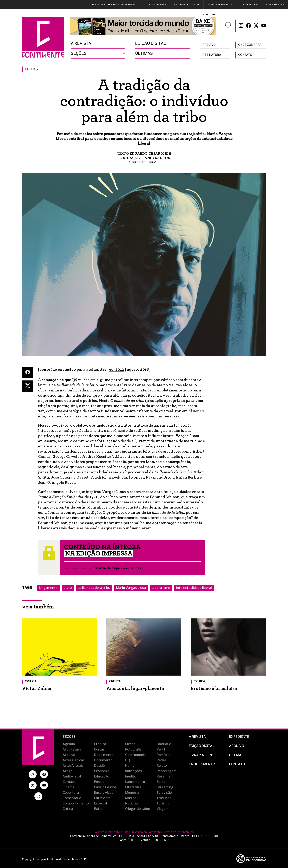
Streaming (165, 787)
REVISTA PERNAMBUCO (221, 4)
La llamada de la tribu (94, 588)
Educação (102, 776)
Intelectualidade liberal (194, 588)
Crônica (100, 744)
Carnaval (69, 782)
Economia (102, 771)
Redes (162, 760)
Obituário (164, 744)
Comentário (72, 798)
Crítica (32, 69)
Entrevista (102, 798)
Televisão (164, 793)
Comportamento (76, 803)
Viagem (163, 809)
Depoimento (104, 755)
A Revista (197, 737)
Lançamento (135, 782)
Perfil (161, 750)
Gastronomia (135, 755)
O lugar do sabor (138, 809)
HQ (128, 760)
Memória (132, 793)
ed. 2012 (117, 369)
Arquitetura (72, 750)
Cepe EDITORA (158, 4)
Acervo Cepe (250, 4)
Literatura (133, 787)
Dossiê (99, 766)
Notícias (132, 803)
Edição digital (151, 44)
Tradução (164, 798)
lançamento (48, 588)
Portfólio (163, 755)
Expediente (239, 737)
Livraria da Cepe (106, 568)
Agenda (69, 744)
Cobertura (71, 793)
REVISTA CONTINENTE (187, 4)
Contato (245, 55)
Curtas (99, 750)
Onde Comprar (202, 764)
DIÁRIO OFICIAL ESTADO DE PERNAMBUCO (117, 4)
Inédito (131, 776)
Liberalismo (161, 588)
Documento (103, 760)
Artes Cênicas (74, 760)
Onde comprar (250, 45)
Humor (131, 766)
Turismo (163, 803)
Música (131, 798)
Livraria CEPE (275, 4)
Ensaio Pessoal (106, 787)
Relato (162, 766)
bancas (135, 568)
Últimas (144, 54)
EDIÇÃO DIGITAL (202, 746)
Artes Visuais (73, 766)
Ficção (130, 744)
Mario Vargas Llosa (131, 588)
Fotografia (133, 750)
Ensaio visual (104, 793)
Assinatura (212, 55)
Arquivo (209, 45)
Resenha (163, 776)
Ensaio (99, 782)
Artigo (68, 771)
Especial (100, 803)
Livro (68, 588)
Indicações (134, 771)
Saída (161, 782)
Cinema (68, 787)
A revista (81, 44)
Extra (98, 809)
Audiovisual (72, 776)
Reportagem (166, 771)
